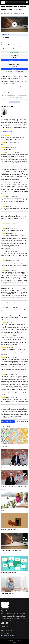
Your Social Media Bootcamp (7, 593)
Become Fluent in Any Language (8, 573)
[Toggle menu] (27, 2)
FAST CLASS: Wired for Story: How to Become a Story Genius (13, 551)
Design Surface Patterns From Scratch (10, 445)
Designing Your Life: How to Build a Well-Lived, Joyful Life (14, 466)
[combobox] (15, 2)
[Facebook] (4, 623)
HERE (19, 76)
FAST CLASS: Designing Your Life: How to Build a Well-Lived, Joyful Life (14, 487)
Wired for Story (5, 38)
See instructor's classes (6, 131)
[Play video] (15, 24)
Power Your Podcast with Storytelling (9, 530)
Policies (15, 642)
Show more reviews (8, 422)
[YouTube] (2, 623)
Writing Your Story (5, 509)
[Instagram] (7, 623)
